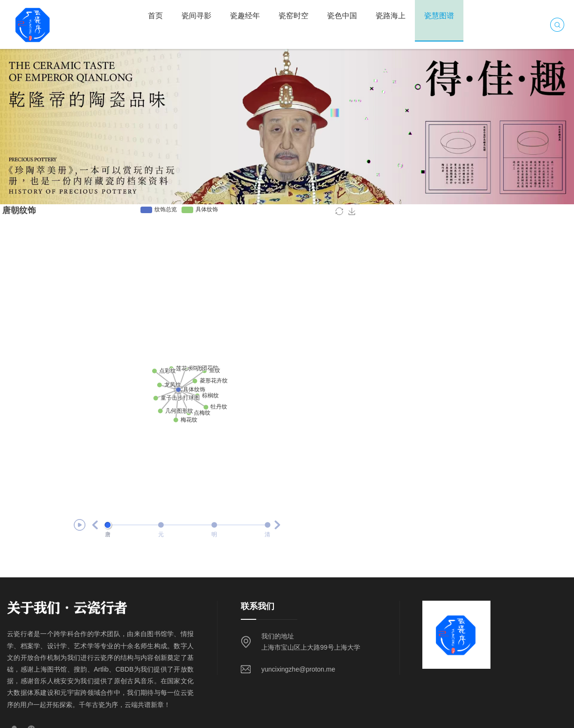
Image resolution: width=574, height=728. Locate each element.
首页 (155, 16)
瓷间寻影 (196, 16)
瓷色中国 (342, 16)
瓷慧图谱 (439, 16)
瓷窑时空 (294, 16)
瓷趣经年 (245, 16)
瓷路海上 (391, 16)
